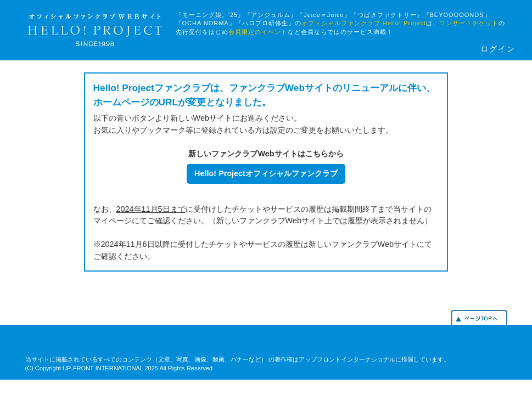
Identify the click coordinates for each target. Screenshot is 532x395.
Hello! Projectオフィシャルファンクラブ (266, 173)
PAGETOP (479, 317)
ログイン (498, 49)
